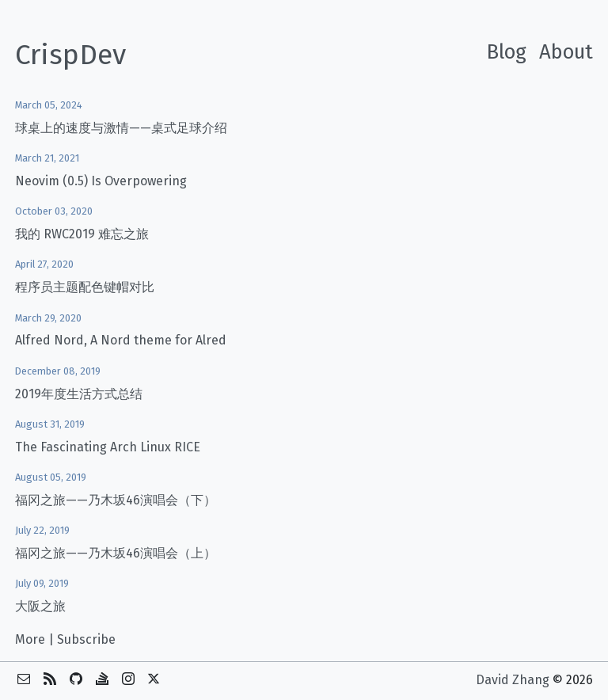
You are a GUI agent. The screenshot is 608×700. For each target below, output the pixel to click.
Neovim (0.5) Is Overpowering (101, 181)
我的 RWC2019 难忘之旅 (82, 234)
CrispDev (70, 55)
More (30, 639)
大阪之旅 (40, 606)
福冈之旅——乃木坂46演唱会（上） (116, 553)
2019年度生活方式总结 (79, 394)
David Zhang (513, 680)
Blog (506, 52)
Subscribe (86, 639)
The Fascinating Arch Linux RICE (108, 447)
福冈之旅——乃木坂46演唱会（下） (116, 500)
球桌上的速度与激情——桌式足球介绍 (121, 128)
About (566, 52)
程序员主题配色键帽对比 (85, 287)
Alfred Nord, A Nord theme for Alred (121, 340)
